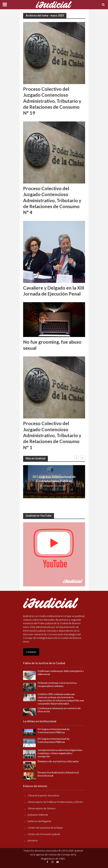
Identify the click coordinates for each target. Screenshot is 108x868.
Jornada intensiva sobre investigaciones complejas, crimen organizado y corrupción (60, 753)
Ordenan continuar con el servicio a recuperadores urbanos (57, 685)
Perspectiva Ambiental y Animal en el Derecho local (58, 774)
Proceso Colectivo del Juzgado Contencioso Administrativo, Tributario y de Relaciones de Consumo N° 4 (52, 200)
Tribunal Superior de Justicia (43, 795)
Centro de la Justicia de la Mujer (45, 828)
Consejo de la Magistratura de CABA (59, 857)
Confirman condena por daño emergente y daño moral (61, 673)
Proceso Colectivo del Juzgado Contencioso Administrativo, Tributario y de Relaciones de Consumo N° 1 (52, 435)
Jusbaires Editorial (38, 815)
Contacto (31, 652)
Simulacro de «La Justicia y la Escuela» (58, 761)
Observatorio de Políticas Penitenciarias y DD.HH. (55, 802)
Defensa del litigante (39, 821)
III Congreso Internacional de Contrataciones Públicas (54, 479)
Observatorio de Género (42, 808)
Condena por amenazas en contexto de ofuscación (59, 710)
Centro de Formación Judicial (44, 834)
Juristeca (33, 840)
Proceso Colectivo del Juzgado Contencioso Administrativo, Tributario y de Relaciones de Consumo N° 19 (52, 101)
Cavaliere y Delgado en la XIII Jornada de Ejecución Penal (54, 291)
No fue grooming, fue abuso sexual (52, 345)
